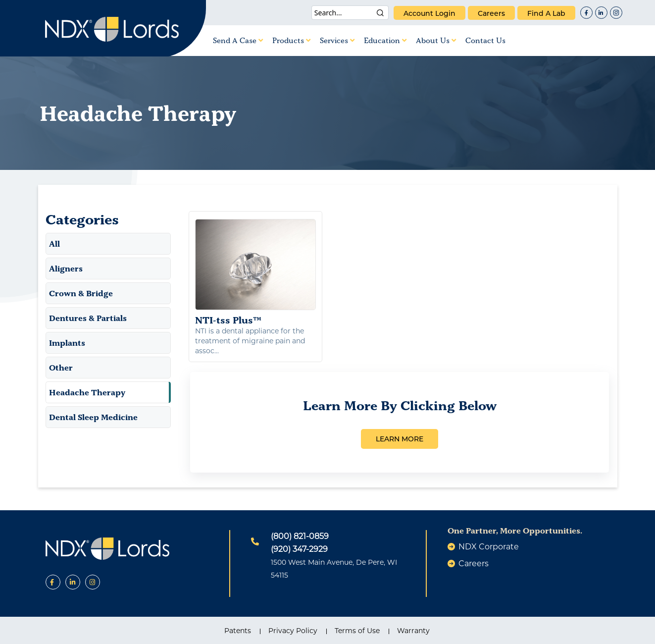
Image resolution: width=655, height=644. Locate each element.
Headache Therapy (87, 392)
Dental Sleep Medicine (93, 417)
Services (337, 40)
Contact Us (485, 40)
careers (491, 13)
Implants (67, 343)
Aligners (66, 268)
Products (291, 40)
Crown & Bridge (81, 293)
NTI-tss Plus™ (256, 272)
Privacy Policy (293, 631)
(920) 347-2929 (299, 549)
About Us (436, 40)
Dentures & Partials (88, 318)
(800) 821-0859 (300, 536)
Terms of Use (357, 631)
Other (61, 368)
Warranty (413, 631)
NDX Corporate (489, 547)
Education (385, 40)
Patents (238, 631)
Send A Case (238, 40)
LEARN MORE (400, 439)
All (54, 244)
